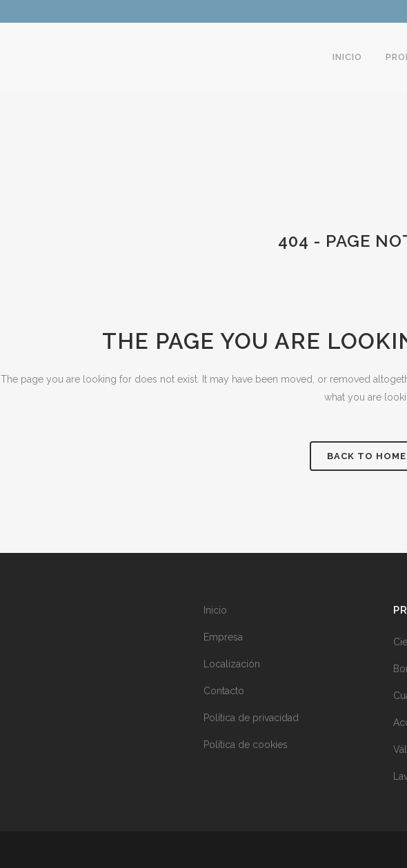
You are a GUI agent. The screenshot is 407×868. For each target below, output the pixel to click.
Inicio (215, 610)
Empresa (223, 637)
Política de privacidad (251, 718)
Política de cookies (246, 745)
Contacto (224, 691)
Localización (232, 664)
